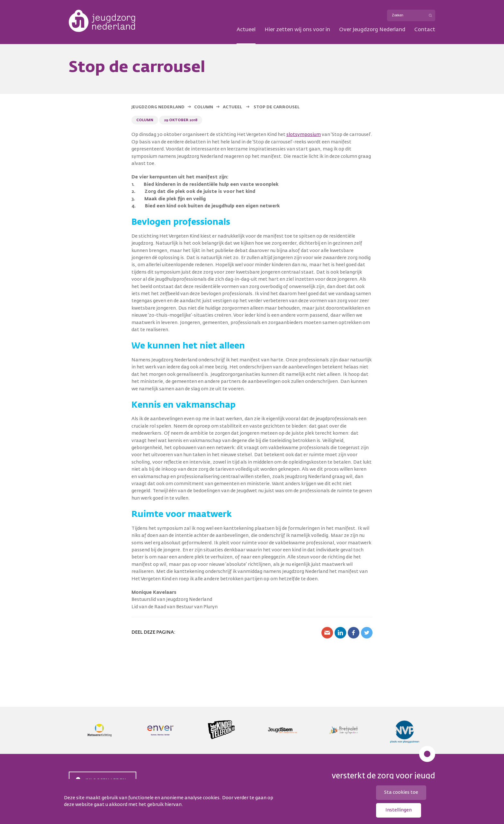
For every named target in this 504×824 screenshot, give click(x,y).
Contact (425, 30)
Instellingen (399, 810)
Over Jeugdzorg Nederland (372, 30)
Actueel (246, 30)
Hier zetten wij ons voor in (297, 30)
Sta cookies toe (401, 792)
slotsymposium (304, 135)
